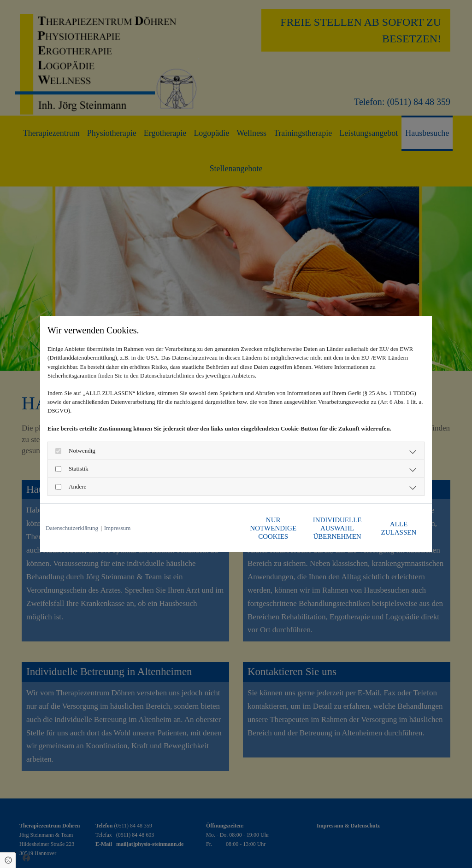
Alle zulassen (384, 528)
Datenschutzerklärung (72, 528)
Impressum (118, 528)
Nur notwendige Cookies (208, 528)
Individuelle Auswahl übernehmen (296, 528)
